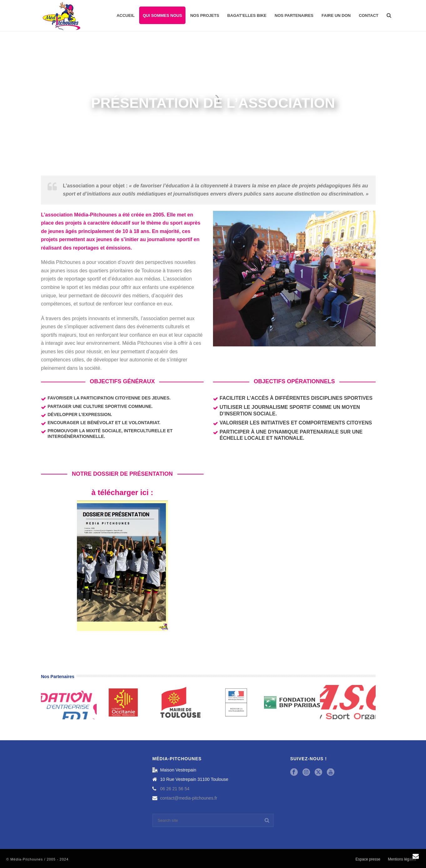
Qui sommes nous (162, 15)
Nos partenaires (294, 15)
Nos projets (205, 15)
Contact (369, 15)
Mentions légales (402, 859)
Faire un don (336, 15)
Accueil (126, 15)
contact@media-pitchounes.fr (189, 798)
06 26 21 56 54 (175, 789)
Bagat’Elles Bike (247, 15)
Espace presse (368, 859)
